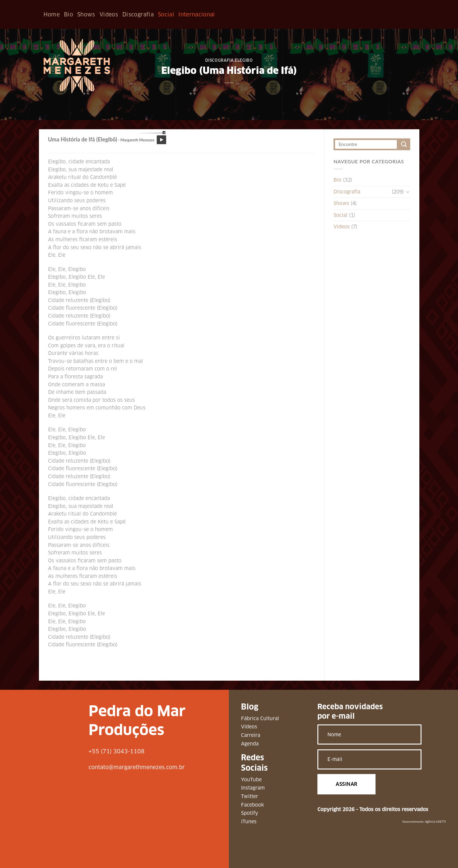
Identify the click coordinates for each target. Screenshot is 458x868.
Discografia (138, 14)
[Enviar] (404, 144)
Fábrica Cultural (260, 719)
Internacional (197, 14)
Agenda (250, 744)
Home (52, 14)
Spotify (250, 813)
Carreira (251, 735)
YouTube (251, 780)
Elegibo (244, 60)
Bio (68, 14)
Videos (109, 14)
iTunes (249, 822)
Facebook (252, 805)
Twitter (250, 796)
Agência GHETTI (435, 822)
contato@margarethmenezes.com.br (137, 767)
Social (166, 14)
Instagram (253, 788)
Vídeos (249, 727)
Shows (86, 14)
